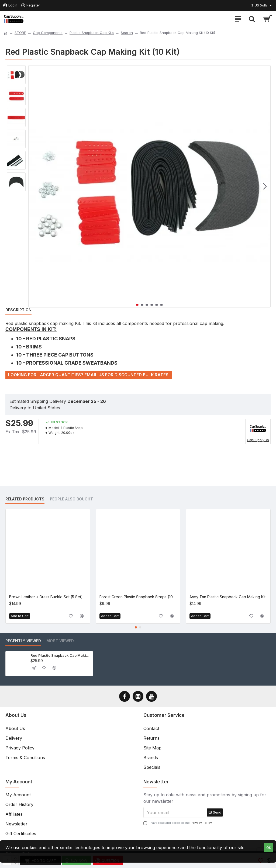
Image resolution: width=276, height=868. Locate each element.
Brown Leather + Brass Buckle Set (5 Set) (46, 597)
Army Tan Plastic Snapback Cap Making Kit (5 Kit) (229, 597)
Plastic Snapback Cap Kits (92, 33)
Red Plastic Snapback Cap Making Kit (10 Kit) (61, 655)
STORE (20, 33)
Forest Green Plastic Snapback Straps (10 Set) (139, 597)
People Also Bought (71, 499)
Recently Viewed (23, 641)
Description (18, 310)
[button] (265, 186)
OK (269, 848)
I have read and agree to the (178, 823)
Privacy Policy (20, 854)
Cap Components (48, 33)
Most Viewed (60, 641)
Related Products (25, 499)
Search (127, 33)
